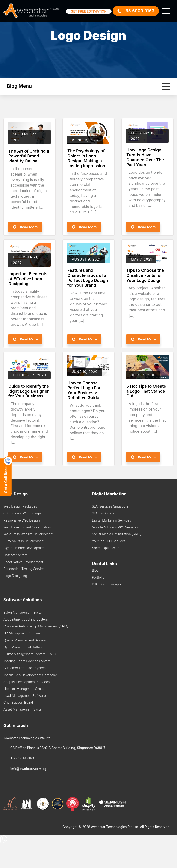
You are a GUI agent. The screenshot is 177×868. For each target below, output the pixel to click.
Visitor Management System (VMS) (30, 654)
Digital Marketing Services (111, 520)
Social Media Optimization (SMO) (117, 534)
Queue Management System (25, 640)
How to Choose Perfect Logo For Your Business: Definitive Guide (84, 390)
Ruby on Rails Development (24, 541)
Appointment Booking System (26, 619)
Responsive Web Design (22, 520)
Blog (95, 570)
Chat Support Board (18, 702)
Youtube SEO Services (109, 541)
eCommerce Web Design (22, 513)
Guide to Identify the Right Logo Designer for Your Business (29, 391)
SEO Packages (103, 513)
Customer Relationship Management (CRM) (36, 626)
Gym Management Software (24, 647)
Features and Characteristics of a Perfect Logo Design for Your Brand (88, 278)
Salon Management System (24, 612)
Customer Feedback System (25, 668)
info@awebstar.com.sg (25, 769)
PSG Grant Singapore (108, 584)
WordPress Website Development (28, 534)
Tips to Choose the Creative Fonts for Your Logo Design (145, 275)
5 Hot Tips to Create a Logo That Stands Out (146, 391)
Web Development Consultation (27, 527)
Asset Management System (24, 709)
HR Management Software (23, 633)
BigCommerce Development (25, 548)
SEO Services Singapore (110, 506)
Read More (29, 227)
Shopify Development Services (27, 682)
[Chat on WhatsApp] (4, 841)
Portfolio (98, 577)
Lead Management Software (25, 696)
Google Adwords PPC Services (115, 527)
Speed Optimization (107, 548)
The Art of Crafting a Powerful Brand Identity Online (29, 156)
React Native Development (23, 562)
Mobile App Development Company (30, 675)
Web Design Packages (20, 506)
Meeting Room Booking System (27, 661)
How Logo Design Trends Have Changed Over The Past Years (145, 157)
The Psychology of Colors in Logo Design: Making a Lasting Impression (86, 158)
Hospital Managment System (25, 689)
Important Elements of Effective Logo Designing (28, 279)
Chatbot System (15, 555)
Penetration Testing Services (25, 569)
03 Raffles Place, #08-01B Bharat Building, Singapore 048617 (54, 748)
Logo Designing (15, 576)
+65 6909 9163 (19, 758)
